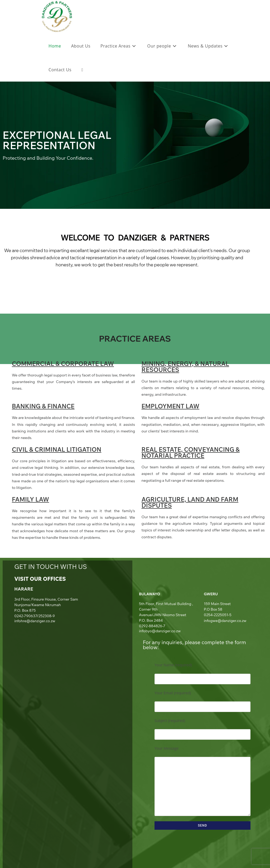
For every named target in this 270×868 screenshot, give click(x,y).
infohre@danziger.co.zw (35, 621)
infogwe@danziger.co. (223, 621)
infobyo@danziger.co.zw (160, 631)
